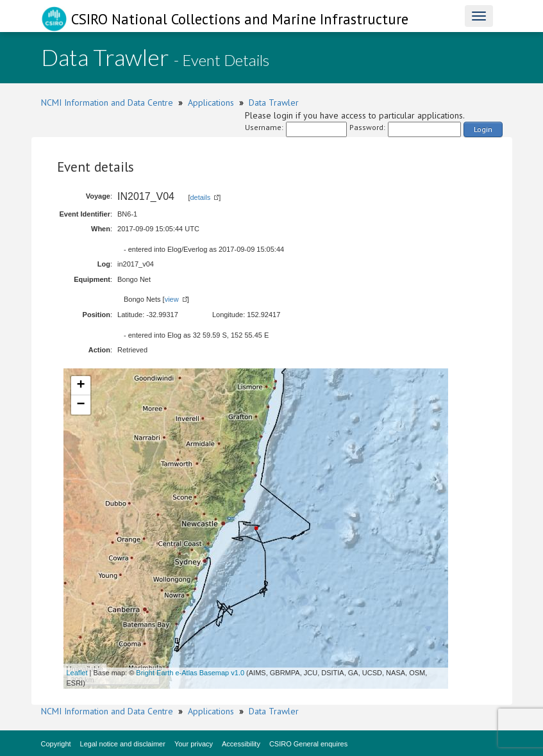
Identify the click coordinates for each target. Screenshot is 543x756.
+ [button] (80, 386)
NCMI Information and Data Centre (107, 103)
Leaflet (77, 673)
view (172, 299)
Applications (211, 103)
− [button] (80, 405)
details (200, 197)
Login (483, 129)
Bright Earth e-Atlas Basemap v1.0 (190, 673)
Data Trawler (274, 103)
